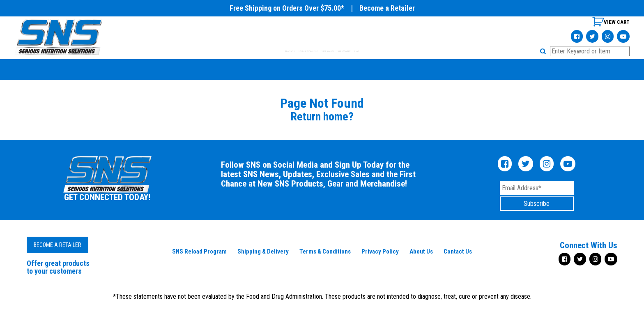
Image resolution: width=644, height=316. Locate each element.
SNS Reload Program (199, 251)
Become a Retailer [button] (57, 245)
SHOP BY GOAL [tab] (340, 51)
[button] (544, 51)
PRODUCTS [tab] (222, 51)
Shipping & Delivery (263, 251)
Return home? (322, 116)
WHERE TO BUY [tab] (391, 51)
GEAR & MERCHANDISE (279, 51)
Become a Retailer (387, 8)
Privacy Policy (380, 251)
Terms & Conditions (325, 251)
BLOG (429, 51)
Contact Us (458, 251)
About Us (421, 251)
